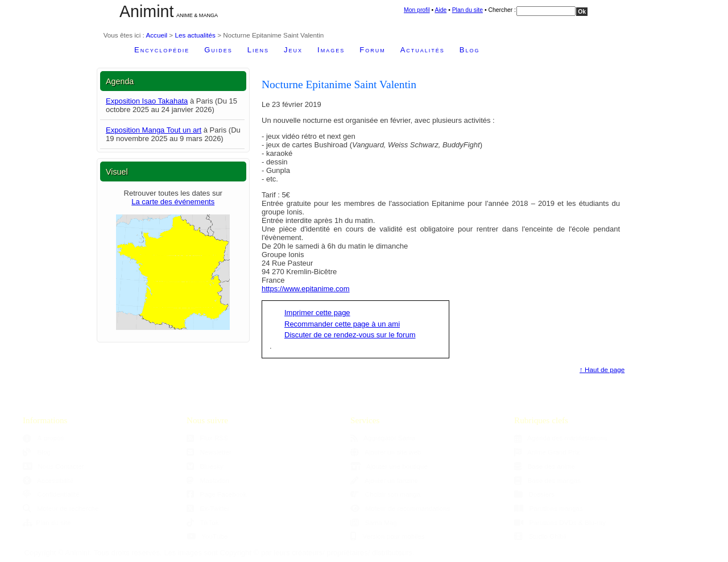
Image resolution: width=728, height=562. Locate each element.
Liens (258, 50)
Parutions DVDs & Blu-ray (560, 522)
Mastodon (208, 480)
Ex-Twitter (208, 508)
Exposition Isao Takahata (147, 101)
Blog (470, 50)
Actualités (423, 50)
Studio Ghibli (540, 536)
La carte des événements (173, 202)
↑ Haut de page (602, 369)
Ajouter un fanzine (384, 480)
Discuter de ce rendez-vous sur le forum (350, 335)
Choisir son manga (385, 494)
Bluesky (205, 466)
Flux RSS (207, 438)
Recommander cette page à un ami (342, 324)
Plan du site (468, 10)
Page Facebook (216, 494)
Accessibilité (48, 480)
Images (331, 50)
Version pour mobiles (388, 536)
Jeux (293, 50)
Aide (440, 10)
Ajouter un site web (386, 452)
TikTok (203, 522)
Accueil (156, 35)
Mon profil (417, 10)
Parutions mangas (549, 508)
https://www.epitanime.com (306, 289)
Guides (218, 50)
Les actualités (195, 35)
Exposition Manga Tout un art (154, 130)
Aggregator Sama (383, 438)
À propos (43, 438)
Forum (372, 50)
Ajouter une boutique (389, 466)
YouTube (207, 536)
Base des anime (545, 466)
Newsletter (209, 452)
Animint (146, 11)
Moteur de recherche (61, 508)
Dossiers (534, 494)
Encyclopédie (162, 50)
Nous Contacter (53, 466)
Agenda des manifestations (561, 438)
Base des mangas (547, 480)
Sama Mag (374, 522)
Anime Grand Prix (547, 452)
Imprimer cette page (317, 313)
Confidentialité (51, 494)
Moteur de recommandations (400, 508)
